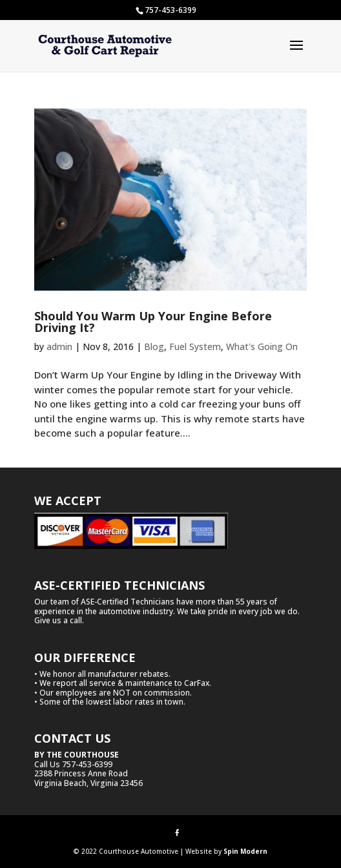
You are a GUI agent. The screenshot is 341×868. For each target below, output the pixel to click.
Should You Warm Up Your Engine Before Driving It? (153, 322)
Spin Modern (245, 851)
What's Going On (262, 346)
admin (59, 346)
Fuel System (195, 346)
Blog (154, 346)
